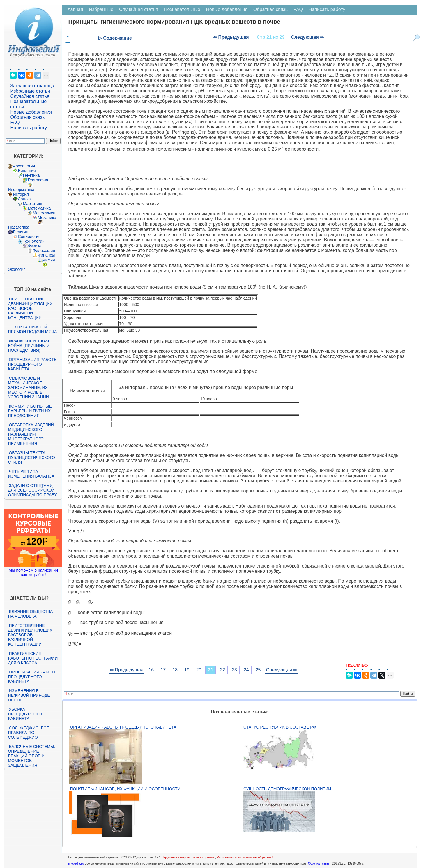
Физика (35, 246)
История (21, 194)
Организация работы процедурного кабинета (33, 364)
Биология (27, 171)
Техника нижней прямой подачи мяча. (33, 329)
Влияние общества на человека (30, 614)
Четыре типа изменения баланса (31, 474)
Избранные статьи (30, 91)
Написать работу (29, 128)
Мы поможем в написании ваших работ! (33, 572)
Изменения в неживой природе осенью (29, 695)
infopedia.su (76, 863)
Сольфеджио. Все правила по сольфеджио (28, 733)
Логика (24, 199)
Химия (49, 260)
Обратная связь (27, 117)
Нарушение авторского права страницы (188, 857)
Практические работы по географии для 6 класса (33, 658)
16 (151, 670)
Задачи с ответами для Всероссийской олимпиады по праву (32, 490)
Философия (44, 250)
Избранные (101, 9)
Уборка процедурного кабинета (25, 714)
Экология (17, 269)
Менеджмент (45, 213)
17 (163, 670)
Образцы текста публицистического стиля (31, 457)
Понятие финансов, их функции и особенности (125, 789)
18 (175, 670)
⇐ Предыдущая (231, 37)
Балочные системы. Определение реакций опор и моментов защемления (31, 756)
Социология (29, 236)
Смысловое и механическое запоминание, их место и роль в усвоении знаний (28, 388)
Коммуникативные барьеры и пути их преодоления (30, 411)
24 (246, 670)
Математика (39, 208)
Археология (24, 166)
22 (222, 670)
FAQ (15, 122)
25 (258, 670)
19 (187, 670)
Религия (21, 232)
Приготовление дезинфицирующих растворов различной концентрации (30, 308)
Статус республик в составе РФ (280, 727)
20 (199, 670)
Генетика (31, 175)
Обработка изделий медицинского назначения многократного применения (31, 434)
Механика (47, 218)
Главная (74, 9)
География (38, 180)
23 (234, 670)
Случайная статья (30, 96)
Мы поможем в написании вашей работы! (245, 857)
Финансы (46, 255)
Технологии (33, 241)
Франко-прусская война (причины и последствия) (29, 346)
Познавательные (182, 9)
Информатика (21, 190)
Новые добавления (31, 112)
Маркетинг (33, 204)
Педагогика (18, 227)
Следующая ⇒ (308, 37)
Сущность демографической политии (287, 789)
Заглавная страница (32, 86)
